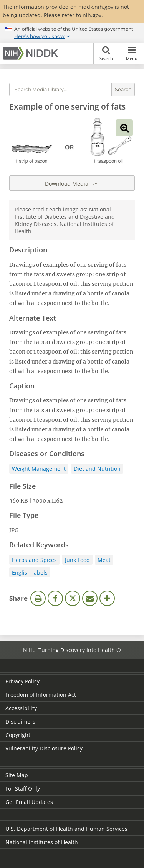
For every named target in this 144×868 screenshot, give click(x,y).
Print (38, 598)
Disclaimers (20, 721)
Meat (104, 560)
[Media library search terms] (60, 89)
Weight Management (39, 469)
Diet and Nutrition (97, 469)
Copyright (18, 735)
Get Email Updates (29, 802)
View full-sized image (124, 128)
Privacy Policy (22, 681)
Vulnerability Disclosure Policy (44, 748)
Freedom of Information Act (41, 695)
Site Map (17, 775)
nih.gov (92, 15)
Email (90, 598)
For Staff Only (23, 789)
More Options (107, 598)
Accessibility (21, 708)
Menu (132, 53)
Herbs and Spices (34, 560)
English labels (30, 572)
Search (106, 53)
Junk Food (77, 560)
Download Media (72, 183)
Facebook (55, 598)
